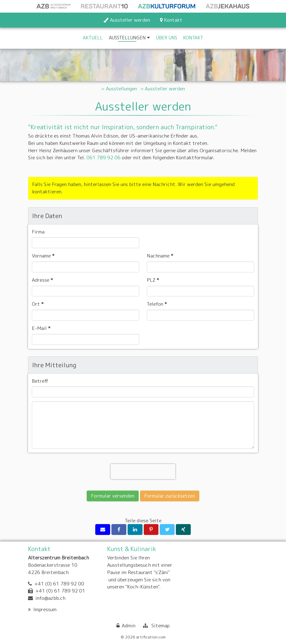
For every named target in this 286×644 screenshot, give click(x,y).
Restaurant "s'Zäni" (149, 572)
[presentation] (143, 472)
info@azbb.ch (50, 598)
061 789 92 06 (103, 158)
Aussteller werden (165, 88)
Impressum (45, 609)
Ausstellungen (121, 88)
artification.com (151, 637)
